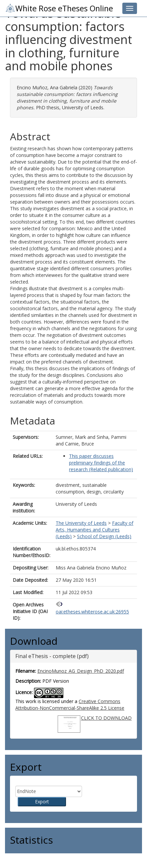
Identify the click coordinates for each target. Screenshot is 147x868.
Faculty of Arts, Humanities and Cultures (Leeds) (94, 530)
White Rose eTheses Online (59, 8)
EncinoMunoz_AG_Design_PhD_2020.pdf (81, 671)
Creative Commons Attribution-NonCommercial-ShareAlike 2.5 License (70, 705)
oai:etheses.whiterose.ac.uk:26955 (92, 612)
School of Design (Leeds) (104, 536)
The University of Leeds (81, 523)
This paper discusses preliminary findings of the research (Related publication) (101, 463)
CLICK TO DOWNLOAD (106, 718)
